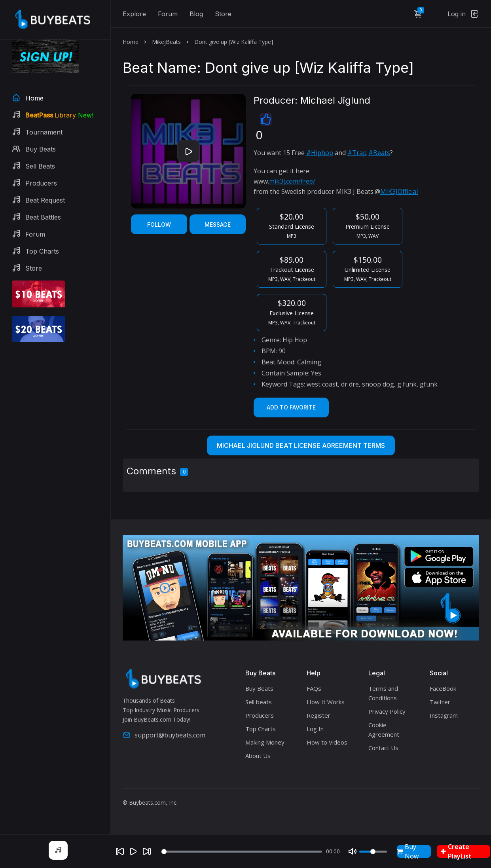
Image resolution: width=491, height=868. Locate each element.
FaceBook (443, 688)
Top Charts (261, 729)
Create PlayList (456, 851)
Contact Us (383, 748)
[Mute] (353, 851)
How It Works (326, 702)
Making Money (265, 742)
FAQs (314, 688)
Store (223, 14)
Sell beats (259, 702)
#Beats (379, 153)
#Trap (357, 153)
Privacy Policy (387, 711)
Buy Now (408, 851)
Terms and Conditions (383, 693)
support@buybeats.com (164, 735)
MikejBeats (166, 42)
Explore (134, 14)
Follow (159, 225)
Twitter (440, 702)
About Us (258, 756)
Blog (196, 14)
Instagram (444, 715)
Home (131, 42)
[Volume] (373, 852)
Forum (168, 14)
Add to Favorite (291, 407)
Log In (315, 729)
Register (318, 715)
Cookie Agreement (384, 730)
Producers (260, 715)
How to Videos (327, 742)
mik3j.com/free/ (292, 181)
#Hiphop (320, 153)
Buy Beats (259, 688)
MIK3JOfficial (399, 191)
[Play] (133, 851)
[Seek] (242, 852)
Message (218, 225)
